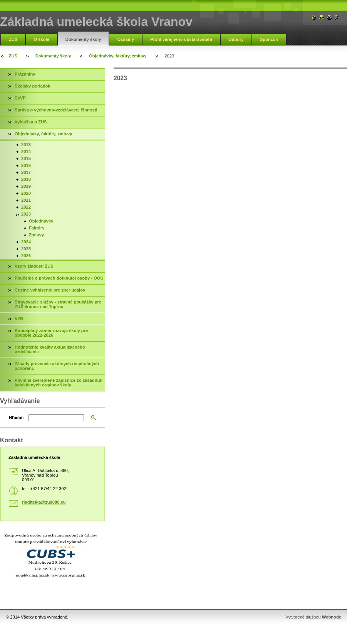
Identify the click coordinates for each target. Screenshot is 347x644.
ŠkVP (20, 98)
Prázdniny (25, 74)
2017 (26, 172)
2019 (26, 186)
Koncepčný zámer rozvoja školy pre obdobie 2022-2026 (51, 333)
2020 (26, 193)
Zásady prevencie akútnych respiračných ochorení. (57, 366)
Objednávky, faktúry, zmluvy (118, 56)
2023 (26, 214)
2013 (26, 145)
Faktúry (37, 228)
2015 (26, 158)
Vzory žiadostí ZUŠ (34, 266)
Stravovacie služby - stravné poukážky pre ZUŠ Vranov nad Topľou (58, 304)
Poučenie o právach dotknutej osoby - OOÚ (59, 278)
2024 (26, 242)
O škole (41, 39)
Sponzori (269, 39)
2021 (26, 200)
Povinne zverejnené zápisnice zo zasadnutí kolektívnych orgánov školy (59, 383)
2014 (26, 152)
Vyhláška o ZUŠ (31, 122)
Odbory (236, 39)
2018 (26, 179)
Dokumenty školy (83, 39)
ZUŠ (13, 39)
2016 (26, 165)
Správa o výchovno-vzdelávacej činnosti (56, 110)
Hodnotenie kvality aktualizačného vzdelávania (50, 349)
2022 (26, 207)
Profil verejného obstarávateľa (181, 39)
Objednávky (41, 221)
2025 (26, 249)
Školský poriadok (33, 86)
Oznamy (126, 39)
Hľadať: (17, 418)
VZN (19, 319)
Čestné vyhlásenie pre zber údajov (50, 290)
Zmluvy (36, 235)
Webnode (332, 617)
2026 (26, 256)
